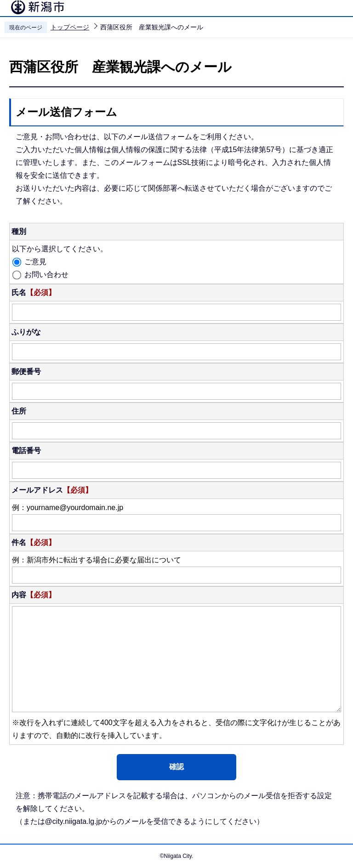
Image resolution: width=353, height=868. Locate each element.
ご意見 (35, 262)
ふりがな (26, 332)
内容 (34, 595)
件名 (34, 542)
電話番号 (26, 451)
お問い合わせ (46, 275)
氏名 (34, 292)
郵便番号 (26, 372)
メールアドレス (52, 490)
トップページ (70, 27)
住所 (19, 411)
